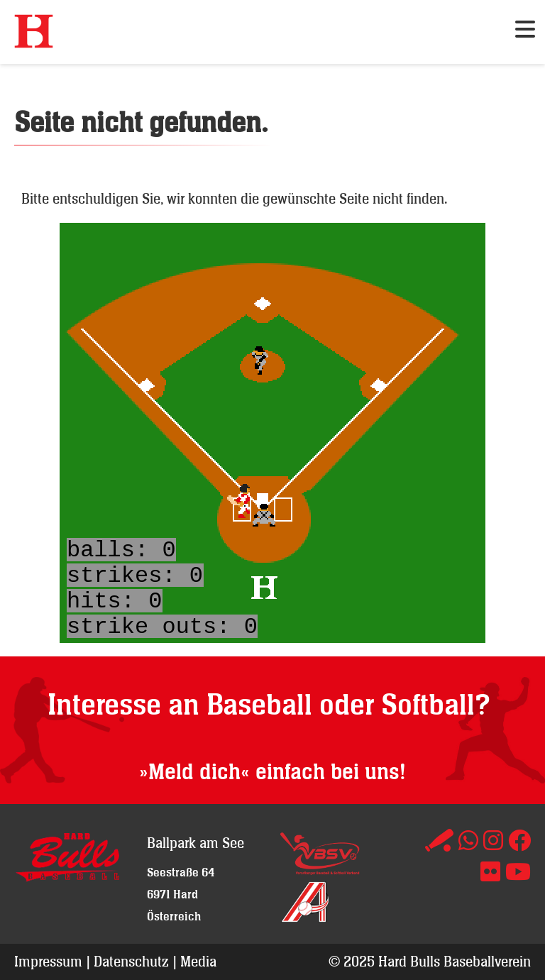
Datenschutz (131, 961)
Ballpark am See (196, 843)
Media (198, 961)
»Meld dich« (194, 772)
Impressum (48, 961)
